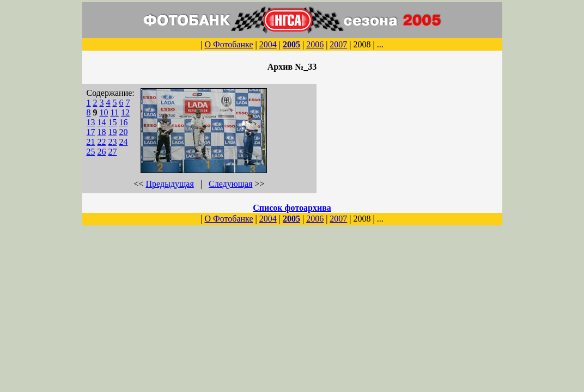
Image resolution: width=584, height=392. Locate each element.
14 (102, 122)
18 (102, 132)
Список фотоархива (292, 208)
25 (91, 152)
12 (125, 112)
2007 (338, 44)
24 (124, 142)
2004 (268, 44)
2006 (315, 44)
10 (104, 112)
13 (91, 122)
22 (102, 142)
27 (113, 152)
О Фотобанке (229, 44)
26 (102, 152)
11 (115, 112)
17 (91, 132)
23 (113, 142)
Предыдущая (170, 184)
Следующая (230, 184)
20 (124, 132)
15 (113, 122)
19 (113, 132)
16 (124, 122)
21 (91, 142)
